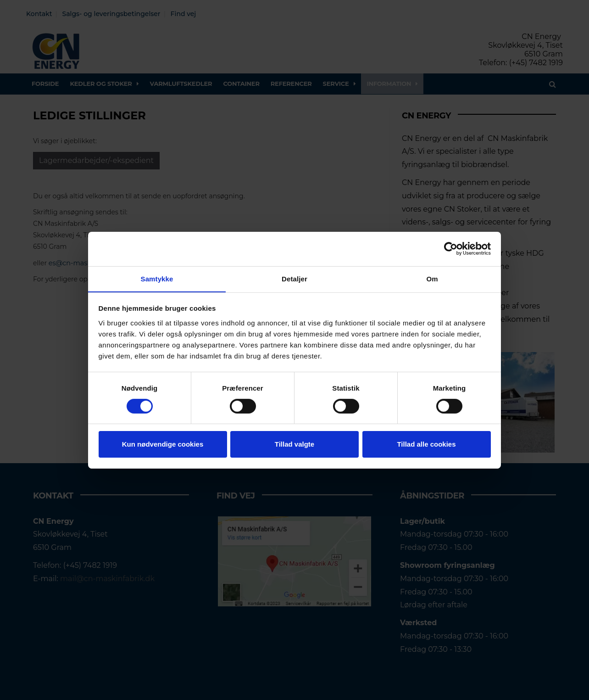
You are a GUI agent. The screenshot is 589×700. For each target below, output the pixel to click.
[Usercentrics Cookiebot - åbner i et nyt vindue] (451, 248)
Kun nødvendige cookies (163, 445)
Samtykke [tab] (157, 278)
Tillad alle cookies (426, 445)
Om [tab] (432, 278)
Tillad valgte (294, 445)
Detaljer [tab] (294, 278)
